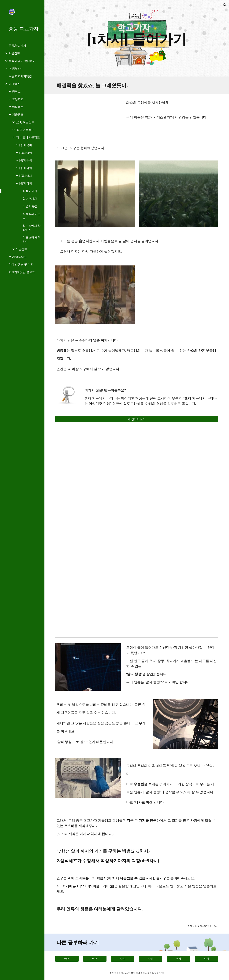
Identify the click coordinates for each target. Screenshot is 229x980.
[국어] (67, 959)
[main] (137, 38)
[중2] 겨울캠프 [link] (25, 130)
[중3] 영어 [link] (26, 153)
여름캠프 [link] (18, 107)
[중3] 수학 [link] (26, 160)
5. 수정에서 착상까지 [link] (32, 228)
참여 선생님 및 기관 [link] (21, 264)
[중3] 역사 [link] (26, 176)
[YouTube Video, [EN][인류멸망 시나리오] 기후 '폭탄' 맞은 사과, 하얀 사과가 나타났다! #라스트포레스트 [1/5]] (95, 554)
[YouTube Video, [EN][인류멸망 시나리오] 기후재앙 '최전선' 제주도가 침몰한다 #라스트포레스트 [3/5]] (179, 554)
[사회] (151, 959)
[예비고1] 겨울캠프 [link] (28, 137)
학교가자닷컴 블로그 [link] (22, 272)
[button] (225, 5)
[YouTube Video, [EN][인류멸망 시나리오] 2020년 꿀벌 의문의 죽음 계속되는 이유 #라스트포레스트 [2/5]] (179, 608)
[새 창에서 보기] (137, 419)
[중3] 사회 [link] (26, 168)
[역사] (179, 959)
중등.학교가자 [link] (17, 46)
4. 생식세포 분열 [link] (32, 216)
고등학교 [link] (18, 99)
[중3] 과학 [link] (26, 183)
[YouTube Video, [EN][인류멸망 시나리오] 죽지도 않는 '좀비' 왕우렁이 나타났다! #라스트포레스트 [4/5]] (95, 608)
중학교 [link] (16, 91)
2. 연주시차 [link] (30, 199)
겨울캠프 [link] (14, 53)
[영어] (95, 959)
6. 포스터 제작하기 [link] (32, 239)
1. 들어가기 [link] (30, 191)
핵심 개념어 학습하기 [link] (22, 61)
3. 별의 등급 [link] (30, 206)
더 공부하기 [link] (16, 69)
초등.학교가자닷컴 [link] (20, 76)
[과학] (207, 959)
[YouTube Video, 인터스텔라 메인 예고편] (88, 117)
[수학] (123, 959)
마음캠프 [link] (21, 249)
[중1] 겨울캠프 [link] (25, 122)
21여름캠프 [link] (19, 257)
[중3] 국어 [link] (26, 145)
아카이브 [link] (14, 84)
